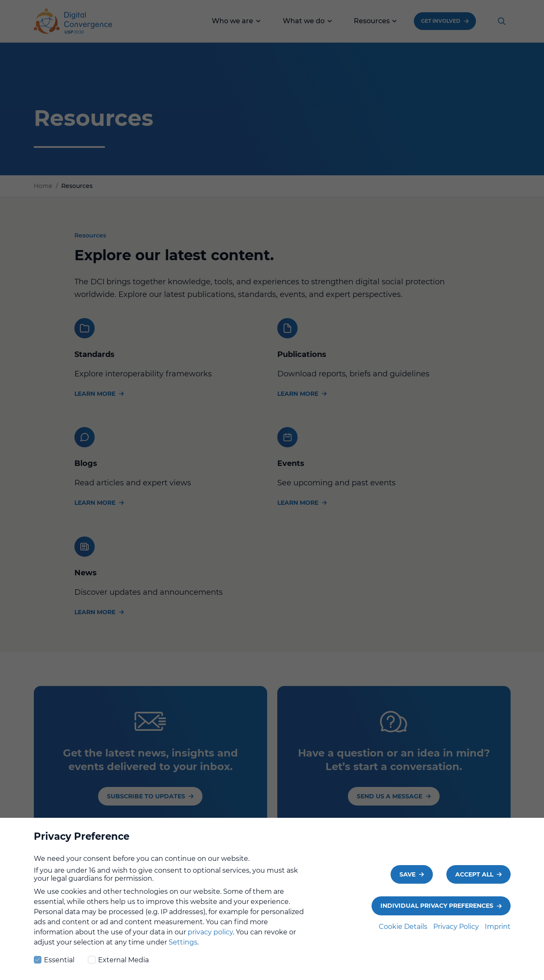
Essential (54, 964)
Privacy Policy (457, 931)
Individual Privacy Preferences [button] (437, 911)
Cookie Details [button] (404, 931)
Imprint (498, 931)
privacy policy (210, 937)
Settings (183, 947)
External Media (118, 964)
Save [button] (407, 879)
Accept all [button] (474, 879)
